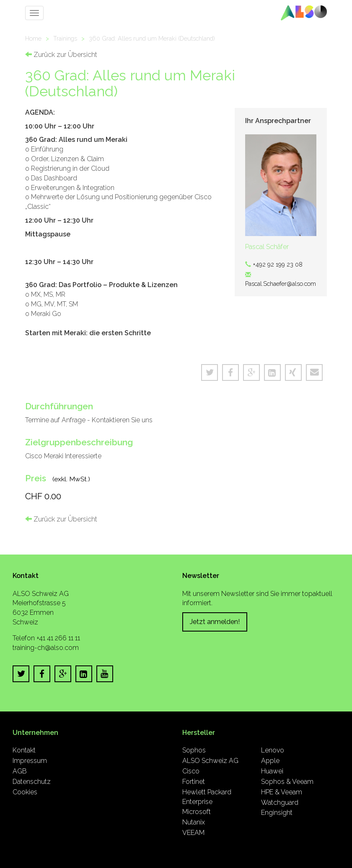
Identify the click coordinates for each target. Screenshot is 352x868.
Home (33, 38)
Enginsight (277, 813)
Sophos (194, 750)
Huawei (272, 771)
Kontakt (24, 750)
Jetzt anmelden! (215, 622)
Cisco (191, 771)
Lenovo (273, 750)
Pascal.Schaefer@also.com (281, 284)
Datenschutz (32, 782)
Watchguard (280, 803)
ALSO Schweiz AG (210, 761)
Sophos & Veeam (287, 782)
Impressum (30, 761)
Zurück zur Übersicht (61, 55)
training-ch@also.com (46, 648)
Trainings (65, 38)
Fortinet (194, 782)
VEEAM (193, 833)
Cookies (25, 792)
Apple (270, 761)
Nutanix (194, 822)
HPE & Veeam (282, 792)
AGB (20, 771)
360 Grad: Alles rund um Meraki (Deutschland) (152, 38)
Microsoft (197, 812)
